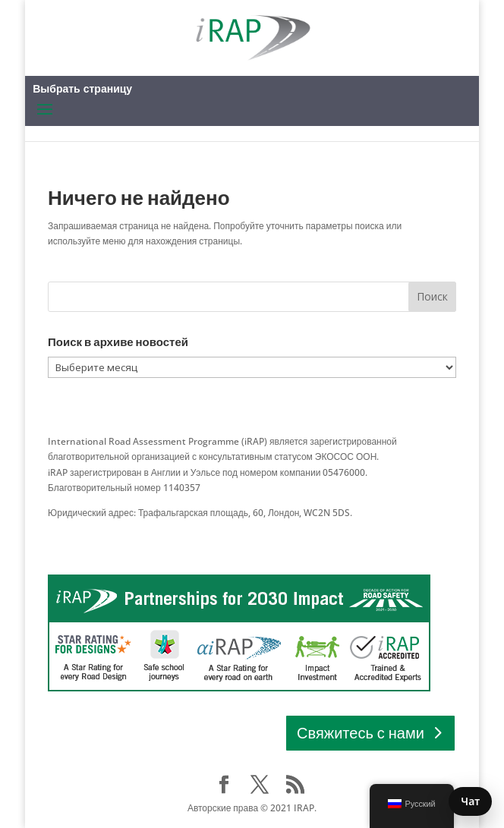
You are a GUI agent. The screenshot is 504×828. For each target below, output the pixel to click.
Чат (470, 801)
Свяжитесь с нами (361, 733)
